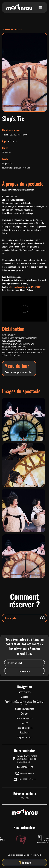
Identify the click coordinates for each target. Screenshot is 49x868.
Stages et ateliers (25, 737)
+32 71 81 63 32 (27, 767)
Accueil (25, 697)
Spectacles (25, 732)
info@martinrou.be (27, 773)
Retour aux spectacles (12, 29)
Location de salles (25, 728)
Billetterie (25, 862)
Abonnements (25, 692)
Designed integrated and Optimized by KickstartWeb (25, 855)
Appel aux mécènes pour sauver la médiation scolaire (24, 703)
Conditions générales (24, 709)
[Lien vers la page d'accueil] (19, 7)
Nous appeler (24, 618)
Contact (25, 713)
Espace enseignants (25, 718)
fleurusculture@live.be (19, 287)
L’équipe (25, 723)
